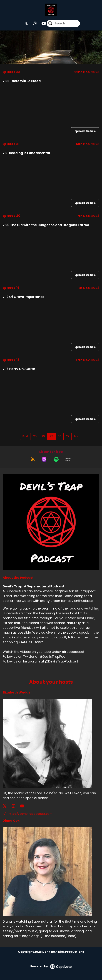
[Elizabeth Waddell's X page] (7, 806)
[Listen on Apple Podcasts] (44, 459)
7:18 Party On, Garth (19, 369)
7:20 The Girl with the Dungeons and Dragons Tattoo (46, 225)
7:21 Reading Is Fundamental (26, 153)
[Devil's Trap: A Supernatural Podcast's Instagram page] (33, 23)
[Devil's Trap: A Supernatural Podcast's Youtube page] (42, 23)
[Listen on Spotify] (56, 459)
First (25, 436)
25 (35, 436)
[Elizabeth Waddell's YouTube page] (24, 806)
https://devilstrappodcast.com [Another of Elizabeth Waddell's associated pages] (28, 814)
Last (77, 436)
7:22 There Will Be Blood (22, 81)
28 (60, 436)
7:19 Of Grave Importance (23, 297)
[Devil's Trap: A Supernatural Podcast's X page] (26, 23)
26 (43, 436)
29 (68, 436)
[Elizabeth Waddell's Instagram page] (15, 806)
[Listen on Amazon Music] (68, 459)
